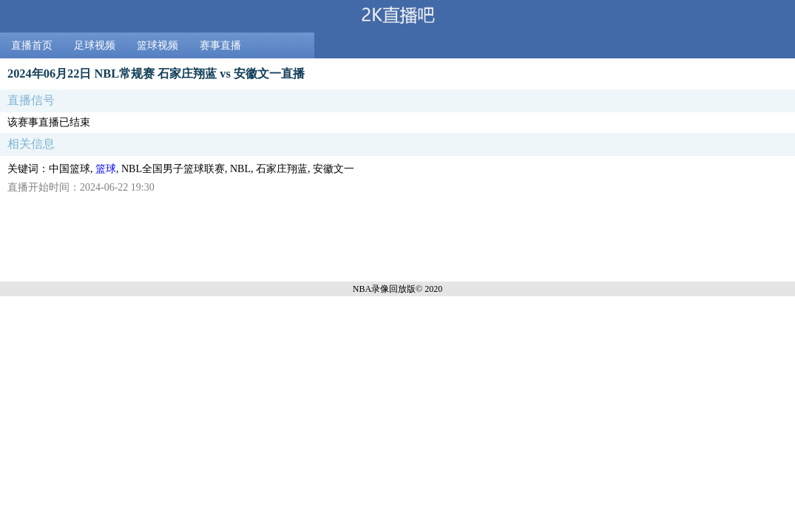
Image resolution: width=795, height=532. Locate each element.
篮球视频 (158, 45)
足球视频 (95, 45)
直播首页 (32, 45)
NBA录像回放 (380, 289)
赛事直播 (220, 45)
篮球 (106, 169)
